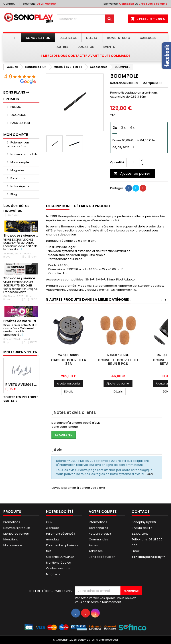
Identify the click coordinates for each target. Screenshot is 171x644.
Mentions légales (58, 563)
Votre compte (103, 512)
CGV (150, 474)
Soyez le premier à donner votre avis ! (79, 488)
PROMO (16, 107)
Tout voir (13, 215)
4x (132, 128)
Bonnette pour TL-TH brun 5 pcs (118, 362)
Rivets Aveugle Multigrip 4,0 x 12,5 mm (21, 385)
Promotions (12, 522)
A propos (53, 528)
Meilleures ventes (16, 534)
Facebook (17, 178)
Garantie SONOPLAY (60, 557)
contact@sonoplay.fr (148, 557)
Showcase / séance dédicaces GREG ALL (36, 278)
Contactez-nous (58, 568)
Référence (118, 83)
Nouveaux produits (24, 154)
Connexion (127, 4)
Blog (13, 194)
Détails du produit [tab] (92, 206)
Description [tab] (58, 206)
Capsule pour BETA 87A (69, 362)
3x (123, 128)
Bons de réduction (102, 557)
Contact (9, 4)
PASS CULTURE (20, 123)
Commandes (99, 539)
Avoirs (93, 545)
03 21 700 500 (46, 4)
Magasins (17, 170)
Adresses (96, 551)
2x (115, 128)
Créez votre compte (153, 4)
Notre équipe (20, 186)
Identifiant (10, 539)
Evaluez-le (64, 435)
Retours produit (100, 534)
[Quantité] (133, 162)
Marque (149, 83)
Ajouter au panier (132, 173)
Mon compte (19, 162)
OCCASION (18, 115)
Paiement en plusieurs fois (18, 144)
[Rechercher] (85, 19)
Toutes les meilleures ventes (21, 399)
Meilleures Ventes (20, 352)
